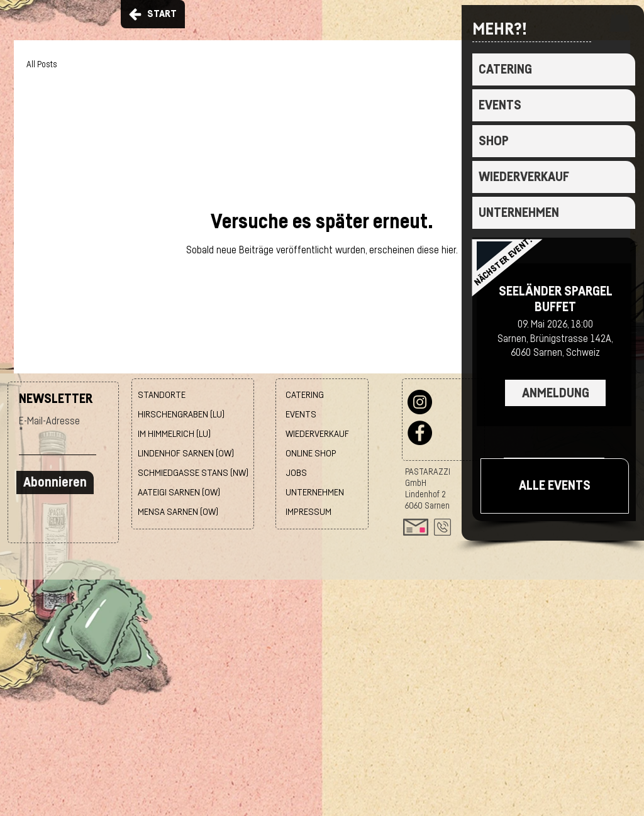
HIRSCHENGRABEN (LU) (181, 415)
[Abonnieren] (55, 482)
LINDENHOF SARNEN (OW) (186, 454)
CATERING (505, 69)
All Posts (42, 65)
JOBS (296, 473)
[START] (153, 14)
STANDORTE (162, 395)
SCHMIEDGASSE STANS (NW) (193, 473)
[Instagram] (420, 402)
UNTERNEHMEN (519, 213)
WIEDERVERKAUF (524, 177)
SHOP (494, 141)
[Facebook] (420, 433)
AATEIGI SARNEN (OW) (179, 493)
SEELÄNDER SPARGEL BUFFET (556, 299)
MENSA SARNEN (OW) (178, 512)
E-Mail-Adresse (49, 421)
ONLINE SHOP (311, 454)
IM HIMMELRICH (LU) (174, 434)
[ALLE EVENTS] (555, 486)
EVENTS (500, 105)
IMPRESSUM (308, 512)
